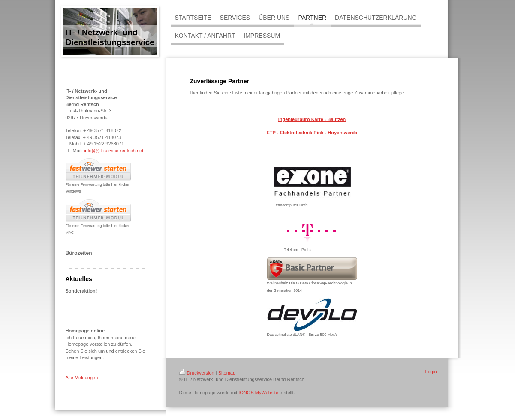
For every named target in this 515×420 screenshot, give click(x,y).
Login (431, 372)
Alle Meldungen (82, 378)
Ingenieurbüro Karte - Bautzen (312, 119)
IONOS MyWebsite (258, 393)
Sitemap (227, 373)
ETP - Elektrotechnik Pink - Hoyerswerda (312, 133)
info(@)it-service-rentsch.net (114, 151)
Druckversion (197, 373)
